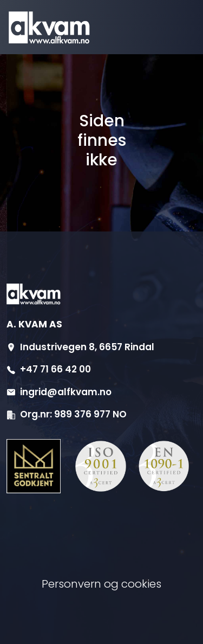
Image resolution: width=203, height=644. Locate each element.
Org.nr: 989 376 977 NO (73, 414)
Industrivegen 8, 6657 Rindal (87, 347)
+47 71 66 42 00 (55, 369)
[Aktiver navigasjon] (163, 27)
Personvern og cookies (101, 584)
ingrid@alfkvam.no (66, 392)
